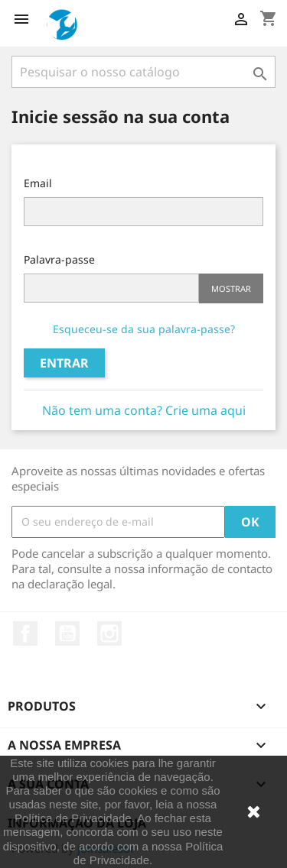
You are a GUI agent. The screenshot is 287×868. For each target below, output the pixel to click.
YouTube (67, 633)
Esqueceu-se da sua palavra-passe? (144, 329)
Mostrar (231, 288)
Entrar (64, 363)
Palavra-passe (59, 259)
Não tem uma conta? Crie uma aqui (144, 410)
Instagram (109, 633)
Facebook (25, 633)
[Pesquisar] (143, 72)
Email (38, 183)
